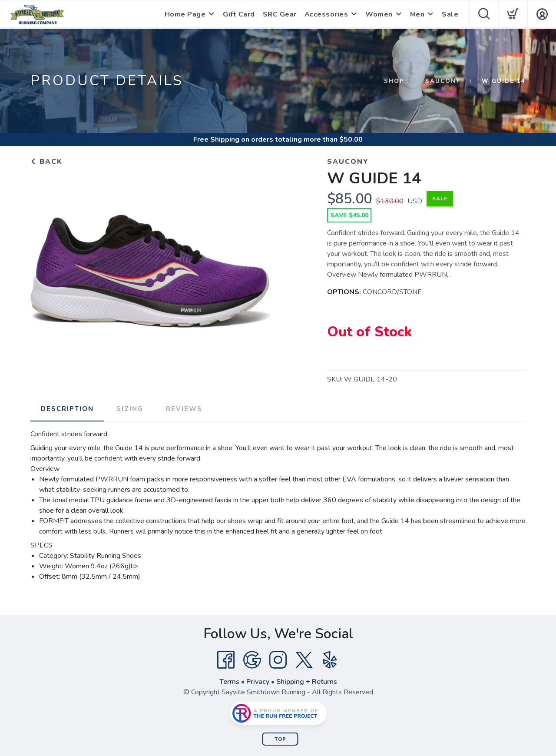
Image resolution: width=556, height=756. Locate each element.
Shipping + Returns (307, 682)
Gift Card (239, 14)
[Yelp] (330, 660)
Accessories (326, 14)
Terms (229, 682)
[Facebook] (226, 660)
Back (46, 162)
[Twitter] (304, 660)
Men (417, 14)
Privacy (258, 682)
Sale (450, 14)
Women (379, 14)
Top (280, 739)
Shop (394, 81)
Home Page (185, 14)
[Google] (252, 660)
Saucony (443, 81)
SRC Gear (280, 14)
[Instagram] (278, 660)
